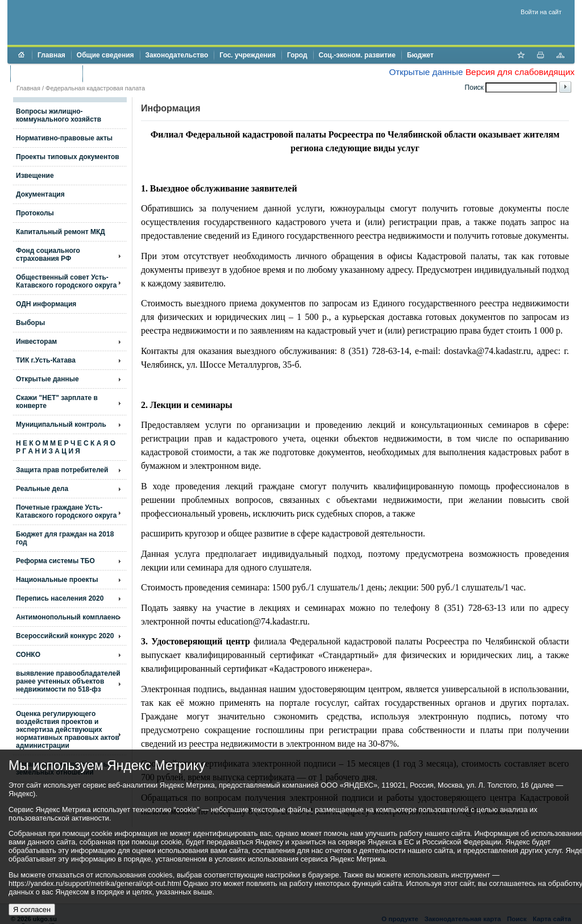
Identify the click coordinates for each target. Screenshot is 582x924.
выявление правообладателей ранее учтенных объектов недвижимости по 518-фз (68, 681)
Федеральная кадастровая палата (95, 88)
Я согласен (32, 910)
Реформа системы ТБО (55, 561)
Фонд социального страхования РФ (48, 255)
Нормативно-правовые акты (64, 138)
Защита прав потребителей (62, 470)
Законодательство (177, 55)
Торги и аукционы (46, 73)
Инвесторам (36, 342)
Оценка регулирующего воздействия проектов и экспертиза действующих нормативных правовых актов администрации (68, 730)
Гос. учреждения (248, 55)
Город (297, 55)
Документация (40, 194)
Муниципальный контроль (61, 424)
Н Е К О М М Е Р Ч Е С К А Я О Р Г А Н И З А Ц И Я (66, 447)
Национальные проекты (57, 580)
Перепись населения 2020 (60, 598)
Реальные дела (42, 489)
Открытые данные (426, 72)
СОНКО (28, 655)
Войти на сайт (541, 12)
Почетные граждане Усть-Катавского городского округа (66, 511)
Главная (51, 55)
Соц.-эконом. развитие (357, 55)
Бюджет (420, 55)
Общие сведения (105, 55)
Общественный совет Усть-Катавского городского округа (66, 281)
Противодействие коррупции (137, 73)
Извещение (35, 176)
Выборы (30, 323)
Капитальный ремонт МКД (61, 232)
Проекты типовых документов (68, 157)
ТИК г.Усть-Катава (46, 360)
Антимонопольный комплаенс (67, 617)
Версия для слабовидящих (520, 72)
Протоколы (35, 213)
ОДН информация (46, 304)
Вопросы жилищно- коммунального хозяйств (59, 115)
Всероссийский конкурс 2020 (65, 636)
